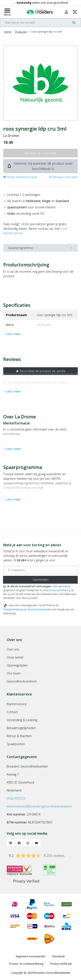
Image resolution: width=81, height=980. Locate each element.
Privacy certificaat (61, 964)
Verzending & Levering (22, 720)
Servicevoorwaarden (39, 609)
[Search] (35, 23)
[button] (20, 177)
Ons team (14, 673)
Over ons (13, 649)
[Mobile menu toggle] (7, 12)
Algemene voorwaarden (31, 956)
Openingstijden (17, 665)
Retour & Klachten (19, 736)
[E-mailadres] (40, 570)
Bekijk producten (17, 442)
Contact (12, 712)
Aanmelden (40, 580)
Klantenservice (17, 704)
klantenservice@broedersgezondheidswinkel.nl (39, 806)
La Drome (11, 136)
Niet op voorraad (40, 153)
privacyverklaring (60, 590)
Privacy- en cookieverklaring (26, 964)
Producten (21, 32)
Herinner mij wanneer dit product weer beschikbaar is (40, 166)
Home (8, 32)
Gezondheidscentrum (22, 681)
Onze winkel (15, 657)
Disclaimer (59, 956)
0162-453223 (16, 798)
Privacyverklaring (13, 609)
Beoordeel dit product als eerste (41, 371)
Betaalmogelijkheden (21, 728)
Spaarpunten (16, 744)
